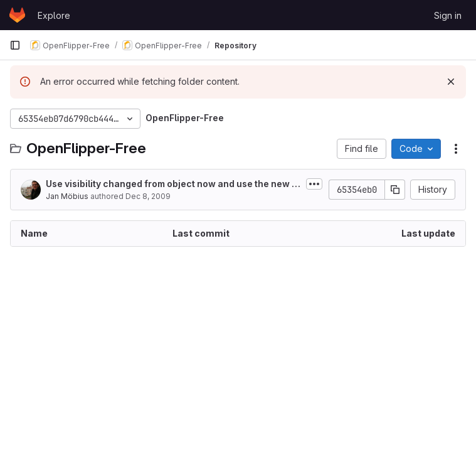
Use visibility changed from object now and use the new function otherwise (173, 184)
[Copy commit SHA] (395, 190)
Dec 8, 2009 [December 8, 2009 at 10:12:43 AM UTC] (148, 196)
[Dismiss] (451, 82)
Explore (54, 15)
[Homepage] (17, 15)
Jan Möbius (67, 196)
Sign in (448, 15)
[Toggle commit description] (314, 184)
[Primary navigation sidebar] (15, 45)
